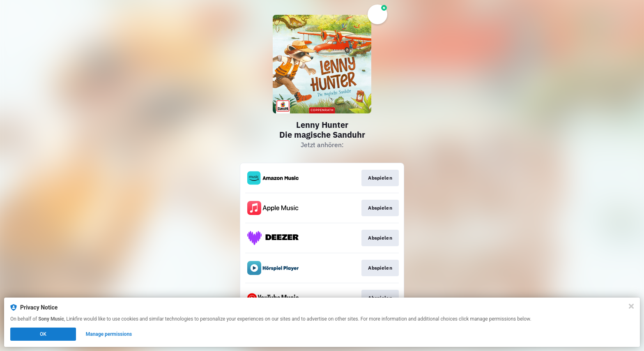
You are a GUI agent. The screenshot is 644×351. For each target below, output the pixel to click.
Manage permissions (109, 334)
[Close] (631, 306)
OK (43, 334)
